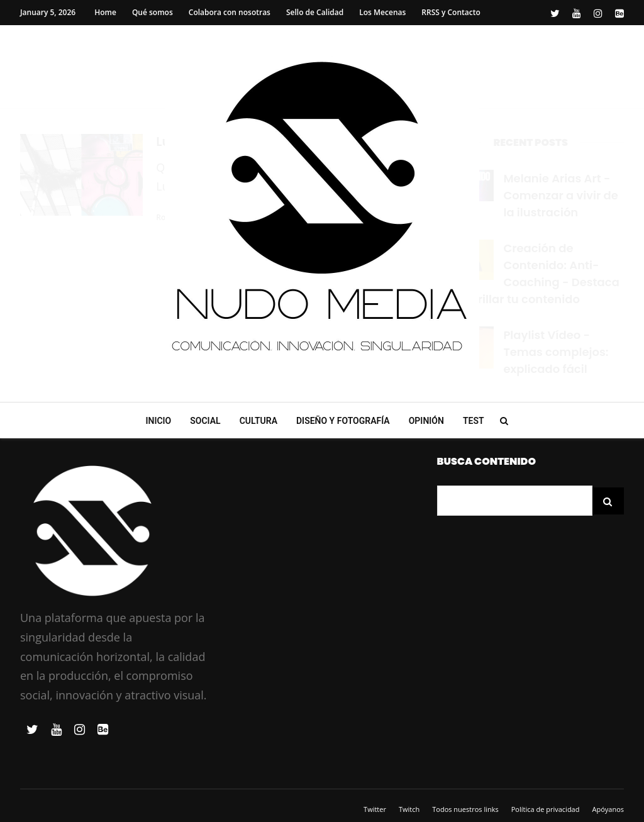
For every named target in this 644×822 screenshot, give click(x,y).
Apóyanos (608, 809)
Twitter (375, 809)
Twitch (409, 809)
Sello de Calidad (315, 12)
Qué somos (153, 12)
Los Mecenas (382, 12)
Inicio (158, 421)
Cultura (258, 421)
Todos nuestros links (465, 809)
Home (105, 12)
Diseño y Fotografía (343, 421)
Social (205, 421)
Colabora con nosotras (230, 12)
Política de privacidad (546, 809)
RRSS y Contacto (451, 12)
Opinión (426, 421)
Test (474, 421)
